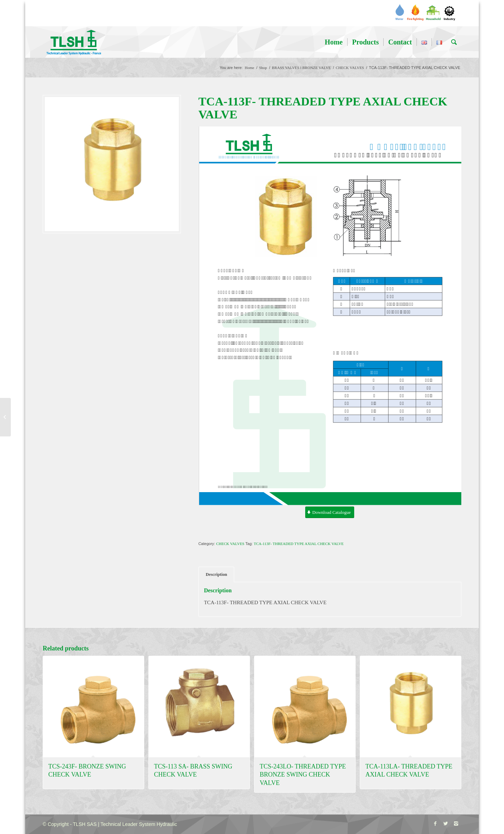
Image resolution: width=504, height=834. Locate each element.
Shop (263, 68)
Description (216, 574)
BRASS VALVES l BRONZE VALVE (301, 68)
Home (249, 68)
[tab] (216, 575)
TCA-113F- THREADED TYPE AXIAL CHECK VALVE (299, 544)
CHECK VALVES (350, 68)
